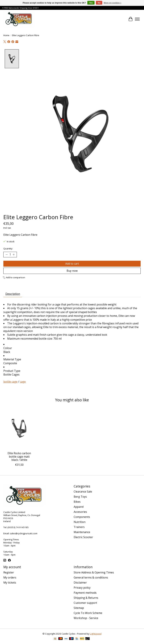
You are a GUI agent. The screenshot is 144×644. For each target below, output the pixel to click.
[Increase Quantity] (14, 255)
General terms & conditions (91, 577)
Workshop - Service (86, 618)
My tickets (10, 583)
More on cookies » (113, 3)
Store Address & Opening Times (94, 572)
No (99, 3)
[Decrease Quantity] (7, 255)
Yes (91, 3)
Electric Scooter (83, 537)
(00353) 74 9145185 (18, 527)
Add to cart (72, 264)
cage (23, 382)
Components (82, 517)
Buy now (72, 271)
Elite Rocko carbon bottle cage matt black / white (19, 456)
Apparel (79, 507)
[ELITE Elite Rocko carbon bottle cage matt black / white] (19, 428)
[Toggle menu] (137, 19)
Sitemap (79, 608)
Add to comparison (14, 277)
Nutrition (80, 522)
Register (9, 572)
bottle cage (10, 382)
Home (6, 35)
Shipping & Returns (86, 598)
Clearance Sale (83, 492)
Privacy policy (82, 588)
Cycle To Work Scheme (88, 613)
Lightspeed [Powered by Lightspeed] (96, 634)
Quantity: (8, 249)
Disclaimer (80, 583)
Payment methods (85, 593)
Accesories (80, 512)
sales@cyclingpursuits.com (24, 533)
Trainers (79, 527)
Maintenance (82, 532)
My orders (10, 577)
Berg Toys (80, 497)
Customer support (85, 603)
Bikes (77, 502)
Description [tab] (13, 294)
